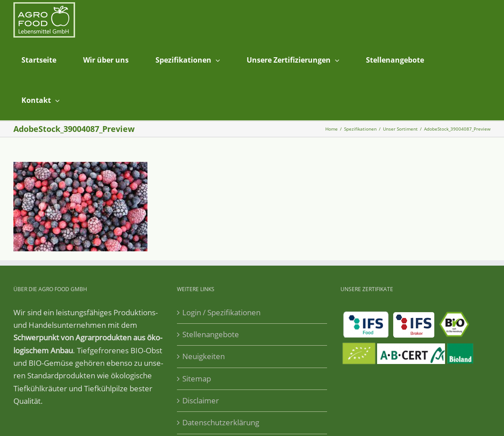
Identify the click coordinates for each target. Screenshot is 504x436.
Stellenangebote (211, 334)
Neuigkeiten (204, 356)
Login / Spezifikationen (221, 312)
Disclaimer (201, 400)
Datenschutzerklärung (221, 422)
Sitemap (197, 379)
